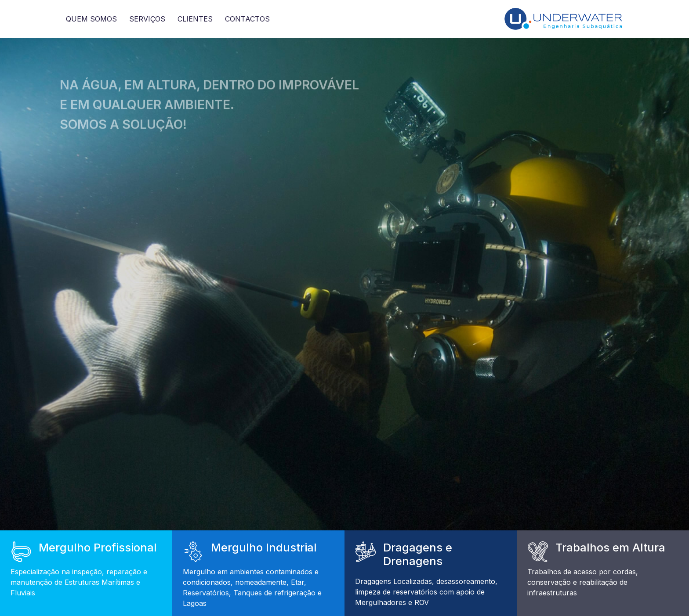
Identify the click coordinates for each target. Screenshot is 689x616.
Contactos (247, 19)
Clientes (195, 19)
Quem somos (91, 19)
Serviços (147, 19)
